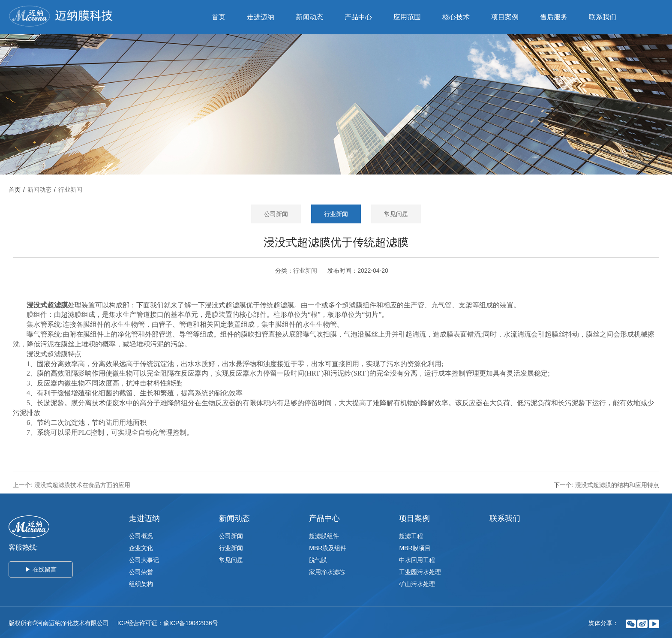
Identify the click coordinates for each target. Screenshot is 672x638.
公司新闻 (276, 214)
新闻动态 (309, 17)
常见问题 (396, 214)
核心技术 (456, 17)
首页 (219, 17)
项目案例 (505, 17)
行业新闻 (70, 190)
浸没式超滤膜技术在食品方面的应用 (82, 485)
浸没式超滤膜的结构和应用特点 (617, 485)
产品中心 (358, 17)
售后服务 (554, 17)
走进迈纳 (261, 17)
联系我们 (603, 17)
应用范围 (407, 17)
